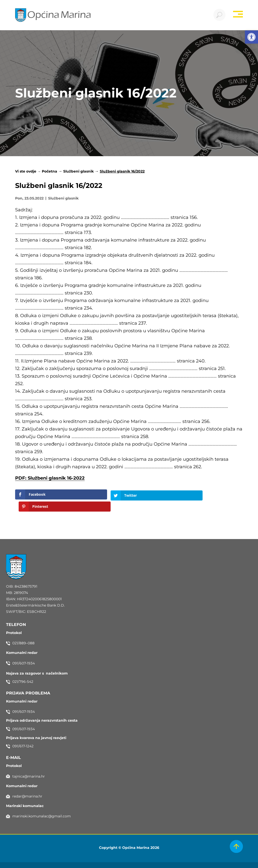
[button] (251, 37)
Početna (50, 172)
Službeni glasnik (78, 172)
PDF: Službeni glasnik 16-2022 (50, 479)
